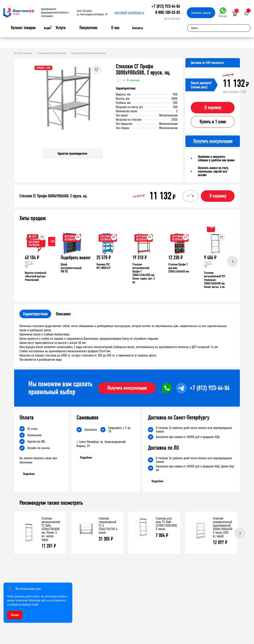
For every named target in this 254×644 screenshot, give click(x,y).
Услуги (61, 28)
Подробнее (29, 474)
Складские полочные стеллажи (88, 53)
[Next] (233, 261)
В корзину (213, 108)
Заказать (201, 13)
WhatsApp (223, 12)
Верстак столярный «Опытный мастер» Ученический (35, 276)
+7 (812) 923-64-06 (166, 6)
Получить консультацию (127, 388)
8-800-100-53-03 (168, 12)
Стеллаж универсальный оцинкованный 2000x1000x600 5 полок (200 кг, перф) (223, 527)
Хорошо (15, 615)
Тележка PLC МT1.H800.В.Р (103, 266)
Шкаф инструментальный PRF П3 (71, 268)
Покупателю (88, 28)
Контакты (137, 28)
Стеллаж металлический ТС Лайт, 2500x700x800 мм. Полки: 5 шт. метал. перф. (51, 529)
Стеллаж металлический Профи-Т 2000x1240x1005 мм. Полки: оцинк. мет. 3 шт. (144, 273)
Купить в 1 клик (213, 122)
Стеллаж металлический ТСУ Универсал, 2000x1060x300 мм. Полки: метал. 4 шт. (215, 280)
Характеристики (35, 314)
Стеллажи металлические (52, 53)
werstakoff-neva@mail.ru (129, 12)
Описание (63, 314)
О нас (115, 28)
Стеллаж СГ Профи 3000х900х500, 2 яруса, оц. (53, 196)
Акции (47, 28)
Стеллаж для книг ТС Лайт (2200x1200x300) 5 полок (166, 524)
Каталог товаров (23, 28)
